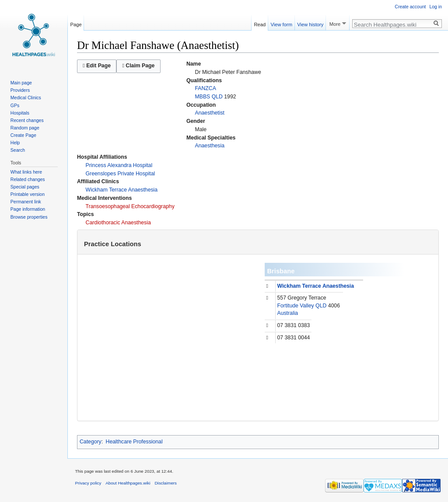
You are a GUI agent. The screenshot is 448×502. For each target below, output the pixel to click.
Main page (21, 83)
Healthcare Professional (134, 442)
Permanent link (26, 202)
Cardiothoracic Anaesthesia (118, 223)
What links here (26, 172)
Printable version (28, 194)
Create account (410, 7)
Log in (436, 7)
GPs (15, 105)
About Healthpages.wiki (128, 483)
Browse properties (29, 217)
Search (18, 150)
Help (15, 143)
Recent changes (27, 120)
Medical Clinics (26, 98)
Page (76, 23)
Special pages (25, 187)
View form (281, 23)
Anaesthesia (210, 146)
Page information (28, 209)
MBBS (203, 97)
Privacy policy (88, 483)
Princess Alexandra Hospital (119, 165)
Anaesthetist (210, 113)
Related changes (28, 179)
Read (260, 23)
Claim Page (138, 66)
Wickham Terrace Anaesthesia (122, 190)
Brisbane (281, 271)
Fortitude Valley (296, 306)
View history (310, 23)
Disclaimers (166, 483)
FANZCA (206, 88)
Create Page (23, 135)
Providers (20, 90)
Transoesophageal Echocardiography (130, 206)
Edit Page (97, 66)
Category (91, 442)
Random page (25, 128)
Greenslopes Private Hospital (121, 174)
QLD (217, 97)
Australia (288, 313)
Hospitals (20, 113)
